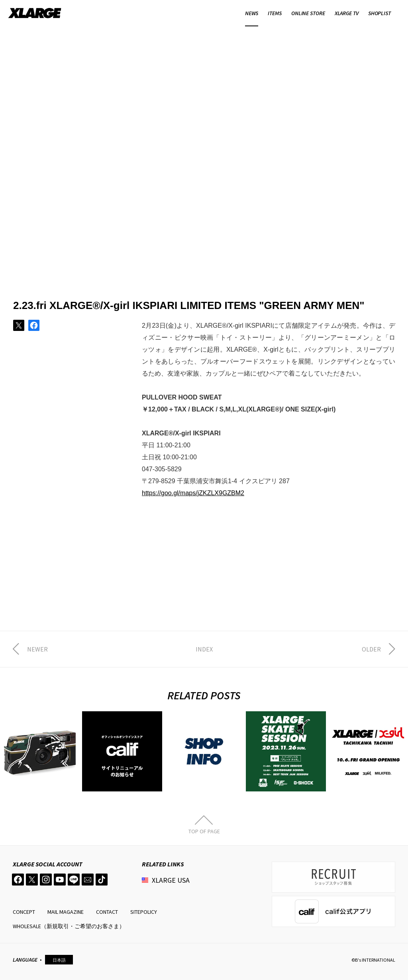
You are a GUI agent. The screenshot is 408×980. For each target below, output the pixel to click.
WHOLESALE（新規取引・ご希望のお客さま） (69, 926)
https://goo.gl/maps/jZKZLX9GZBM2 (193, 493)
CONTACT (107, 912)
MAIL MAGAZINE (66, 912)
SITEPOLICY (144, 912)
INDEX (204, 649)
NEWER (37, 649)
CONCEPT (24, 912)
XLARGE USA (171, 880)
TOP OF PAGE (204, 831)
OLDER (371, 649)
